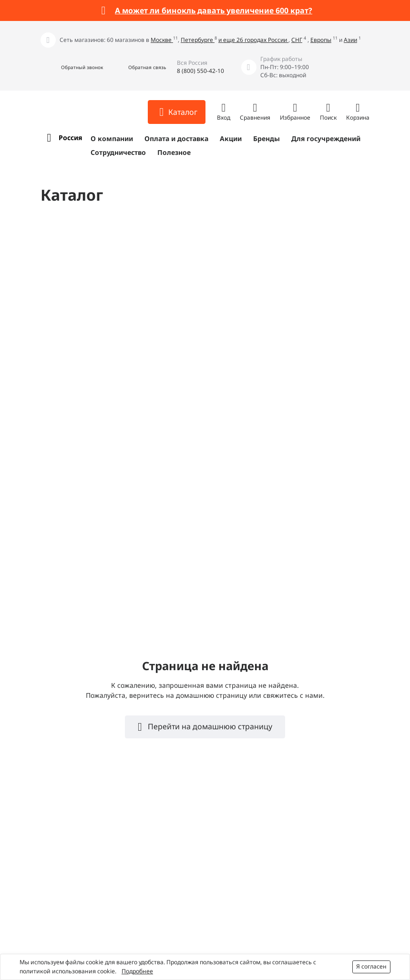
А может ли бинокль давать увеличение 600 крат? (214, 10)
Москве (162, 40)
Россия (70, 138)
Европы (321, 40)
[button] (72, 67)
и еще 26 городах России (253, 40)
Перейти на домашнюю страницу (209, 726)
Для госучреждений (326, 138)
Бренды (266, 138)
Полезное (174, 152)
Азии (350, 40)
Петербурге (198, 40)
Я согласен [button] (371, 966)
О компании (112, 138)
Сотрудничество (118, 152)
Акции (231, 138)
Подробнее (137, 971)
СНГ (297, 40)
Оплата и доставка (176, 138)
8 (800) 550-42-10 (200, 71)
